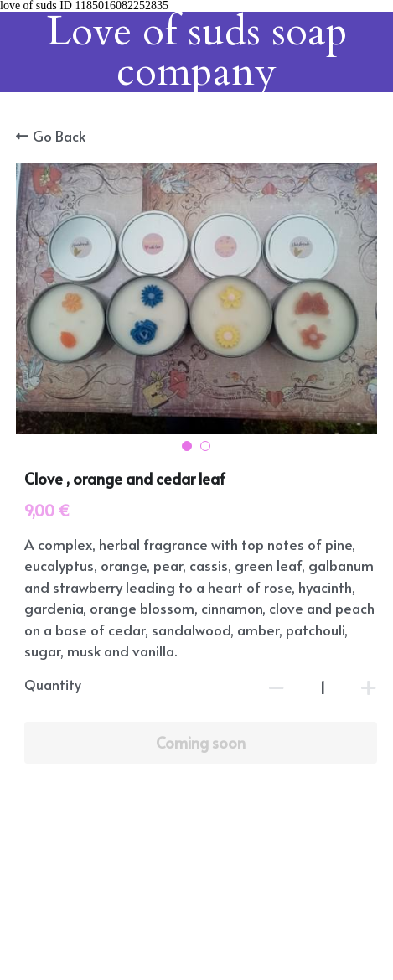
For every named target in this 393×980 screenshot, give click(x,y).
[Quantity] (323, 687)
